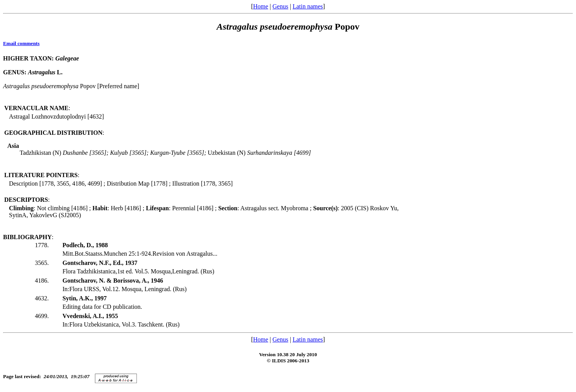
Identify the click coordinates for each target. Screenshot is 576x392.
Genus (280, 6)
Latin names (308, 6)
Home (260, 6)
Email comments (21, 43)
